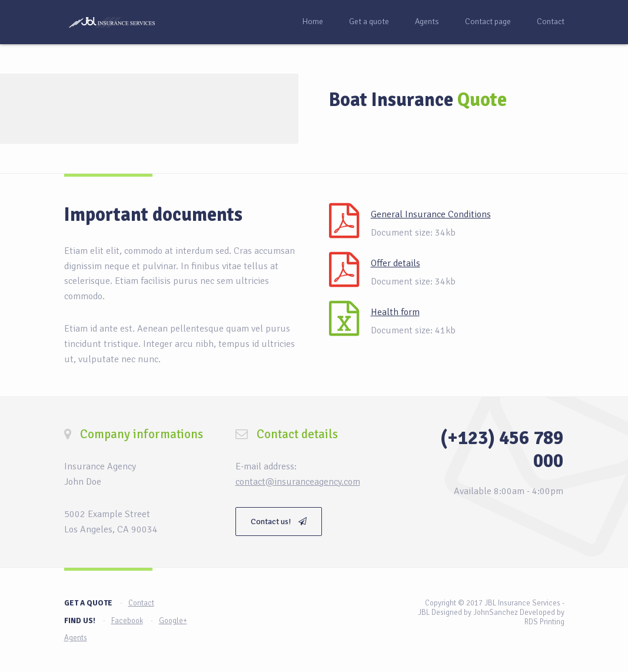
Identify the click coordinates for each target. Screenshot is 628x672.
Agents (427, 21)
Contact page (488, 21)
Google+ (173, 621)
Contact (551, 21)
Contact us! (279, 522)
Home (313, 21)
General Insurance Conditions (431, 214)
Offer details (396, 263)
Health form (395, 312)
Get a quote (369, 21)
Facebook (127, 621)
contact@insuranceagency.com (298, 482)
